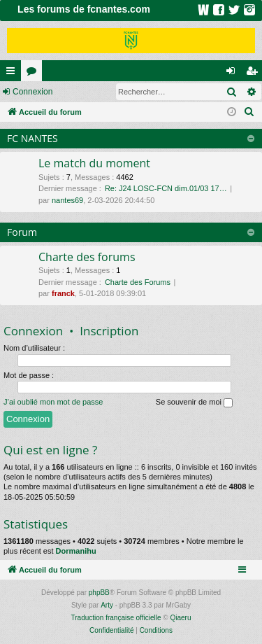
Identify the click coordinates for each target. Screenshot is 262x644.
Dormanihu (76, 551)
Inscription (109, 331)
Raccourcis (13, 73)
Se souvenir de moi (194, 402)
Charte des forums (87, 257)
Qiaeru (180, 618)
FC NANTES (32, 138)
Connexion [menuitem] (234, 73)
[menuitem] (249, 112)
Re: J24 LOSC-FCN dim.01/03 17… (166, 188)
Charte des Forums (138, 282)
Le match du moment (94, 163)
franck (63, 293)
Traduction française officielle (116, 618)
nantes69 (67, 200)
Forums (34, 73)
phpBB (99, 593)
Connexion (32, 92)
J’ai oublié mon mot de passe (53, 402)
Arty (107, 605)
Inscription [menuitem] (255, 73)
